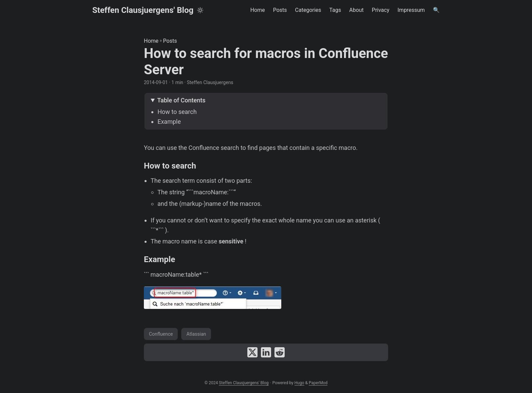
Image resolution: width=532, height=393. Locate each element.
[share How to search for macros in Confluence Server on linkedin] (266, 352)
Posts (170, 41)
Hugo (299, 383)
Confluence (161, 334)
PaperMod (318, 383)
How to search (177, 112)
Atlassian (196, 334)
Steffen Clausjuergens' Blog (143, 10)
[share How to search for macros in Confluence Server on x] (252, 352)
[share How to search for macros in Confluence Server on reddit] (280, 352)
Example (169, 122)
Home (151, 41)
